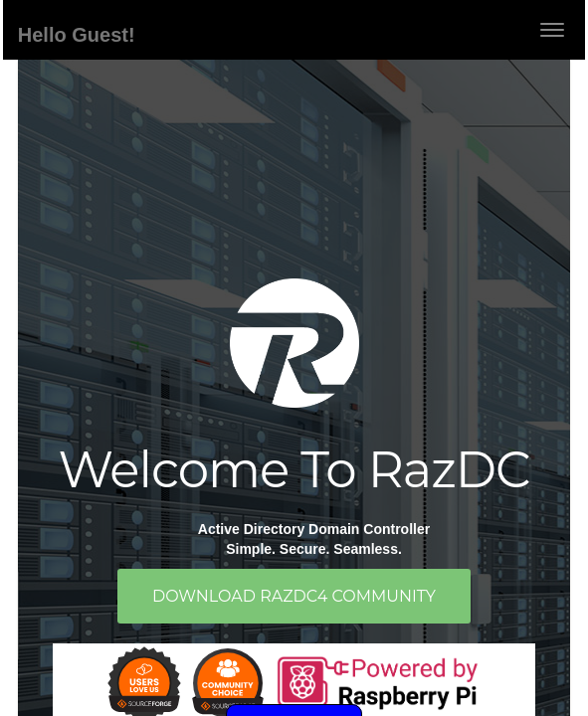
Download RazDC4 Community (294, 596)
